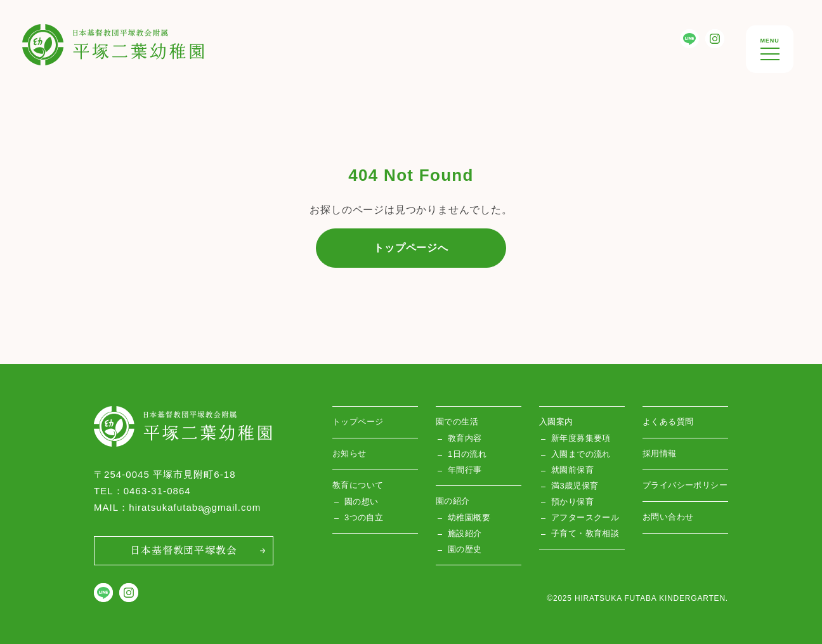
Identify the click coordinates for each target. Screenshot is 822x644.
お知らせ (349, 453)
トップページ (358, 422)
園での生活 (457, 422)
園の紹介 (453, 501)
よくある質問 (668, 422)
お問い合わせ (668, 517)
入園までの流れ (581, 454)
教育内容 (465, 438)
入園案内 (556, 422)
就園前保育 (572, 470)
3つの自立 (364, 517)
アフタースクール (585, 517)
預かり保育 (572, 502)
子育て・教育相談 (585, 533)
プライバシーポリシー (685, 485)
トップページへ (411, 248)
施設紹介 (465, 533)
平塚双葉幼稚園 (60, 34)
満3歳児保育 (575, 486)
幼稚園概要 (469, 517)
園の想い (362, 502)
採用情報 (660, 453)
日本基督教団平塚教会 (183, 549)
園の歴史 (465, 549)
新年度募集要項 (581, 438)
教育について (358, 485)
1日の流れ (467, 454)
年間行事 (465, 470)
